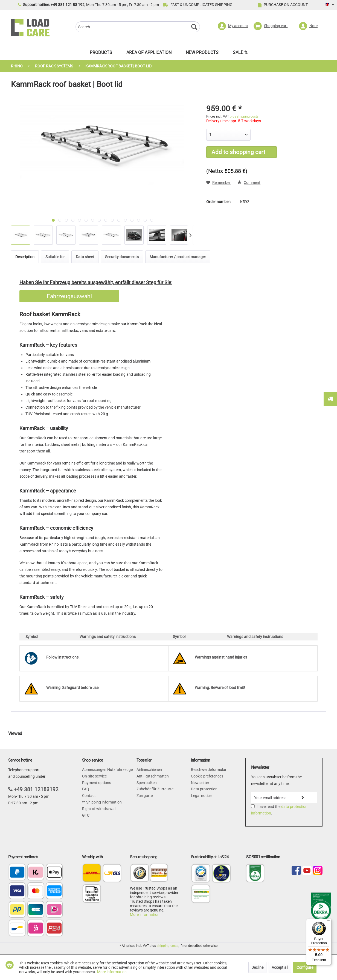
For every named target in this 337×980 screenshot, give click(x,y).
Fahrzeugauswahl (69, 296)
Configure (305, 967)
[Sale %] (240, 54)
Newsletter (200, 783)
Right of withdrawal (99, 809)
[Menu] (328, 922)
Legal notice (201, 796)
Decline (257, 967)
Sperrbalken (147, 783)
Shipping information (104, 802)
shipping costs (168, 946)
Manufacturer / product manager (178, 257)
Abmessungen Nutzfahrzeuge (107, 770)
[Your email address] (270, 798)
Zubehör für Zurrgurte (155, 789)
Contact (89, 796)
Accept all (280, 967)
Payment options (97, 783)
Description (25, 257)
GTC (86, 815)
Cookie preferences (207, 776)
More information (145, 915)
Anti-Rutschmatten (153, 776)
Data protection (204, 789)
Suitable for (55, 257)
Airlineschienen (149, 770)
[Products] (101, 54)
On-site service (94, 776)
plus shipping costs (244, 116)
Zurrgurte (145, 796)
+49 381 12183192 (36, 789)
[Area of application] (149, 54)
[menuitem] (138, 28)
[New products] (202, 54)
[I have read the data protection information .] (253, 806)
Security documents (122, 257)
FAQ (86, 789)
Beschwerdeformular (209, 770)
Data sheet (85, 257)
